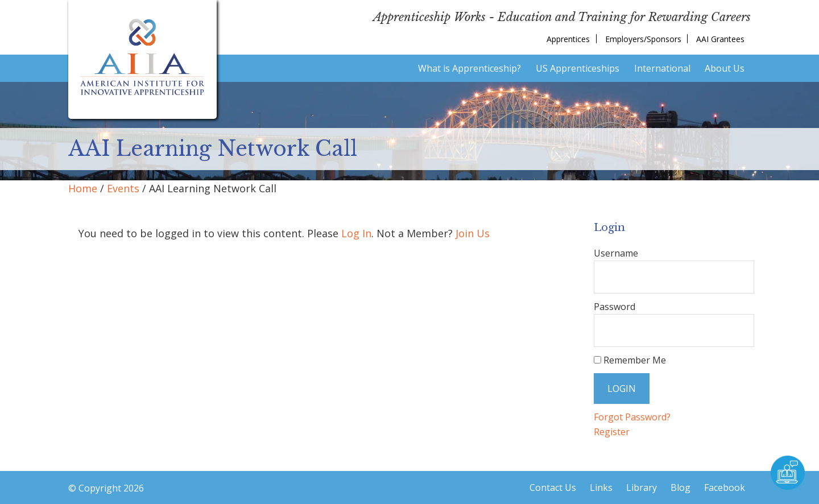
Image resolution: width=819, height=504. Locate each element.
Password (615, 307)
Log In (356, 233)
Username (616, 253)
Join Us (473, 233)
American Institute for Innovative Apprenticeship (142, 57)
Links (601, 488)
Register (612, 432)
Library (642, 488)
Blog (681, 488)
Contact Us (553, 488)
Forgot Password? (632, 417)
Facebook (725, 488)
